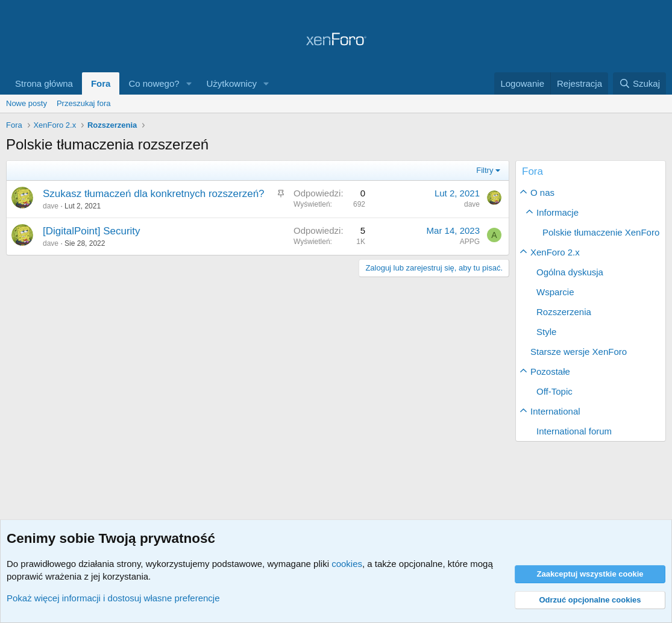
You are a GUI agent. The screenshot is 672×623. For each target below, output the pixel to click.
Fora (101, 83)
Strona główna (44, 83)
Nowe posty (27, 103)
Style (546, 332)
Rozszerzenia (564, 312)
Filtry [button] (485, 170)
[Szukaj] (639, 83)
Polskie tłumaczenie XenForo (601, 232)
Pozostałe (550, 371)
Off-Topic (554, 391)
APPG (470, 242)
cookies (347, 564)
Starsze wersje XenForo (579, 352)
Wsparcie (555, 292)
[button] (189, 83)
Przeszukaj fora (84, 103)
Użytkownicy (232, 83)
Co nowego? (154, 83)
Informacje (557, 212)
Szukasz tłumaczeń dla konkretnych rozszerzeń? (154, 194)
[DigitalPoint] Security (92, 231)
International (555, 411)
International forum (574, 431)
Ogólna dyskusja (570, 272)
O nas (542, 193)
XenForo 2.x (555, 252)
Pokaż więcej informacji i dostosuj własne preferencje (113, 598)
